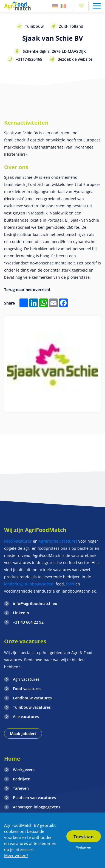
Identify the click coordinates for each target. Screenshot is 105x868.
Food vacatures (18, 541)
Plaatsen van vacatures (34, 798)
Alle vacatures (26, 717)
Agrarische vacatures (59, 541)
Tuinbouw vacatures (32, 707)
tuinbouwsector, (40, 584)
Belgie (63, 6)
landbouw (13, 584)
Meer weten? (16, 855)
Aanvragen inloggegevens (37, 807)
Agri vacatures (26, 679)
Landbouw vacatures (32, 698)
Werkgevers (24, 770)
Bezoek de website (75, 59)
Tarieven (21, 788)
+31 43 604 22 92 (28, 622)
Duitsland (55, 6)
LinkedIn (21, 613)
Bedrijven (22, 779)
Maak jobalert (23, 734)
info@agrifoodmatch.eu (35, 603)
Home (12, 759)
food (70, 584)
